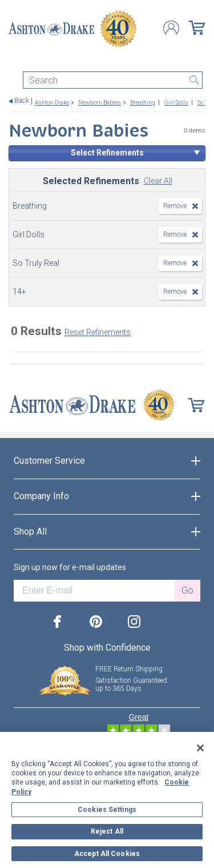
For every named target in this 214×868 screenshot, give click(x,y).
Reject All (107, 831)
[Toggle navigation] (14, 61)
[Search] (113, 80)
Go (187, 590)
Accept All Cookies (107, 854)
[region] (107, 800)
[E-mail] (94, 591)
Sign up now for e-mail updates (70, 567)
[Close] (200, 748)
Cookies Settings (107, 810)
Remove (175, 206)
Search (194, 80)
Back (22, 101)
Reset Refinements (98, 332)
